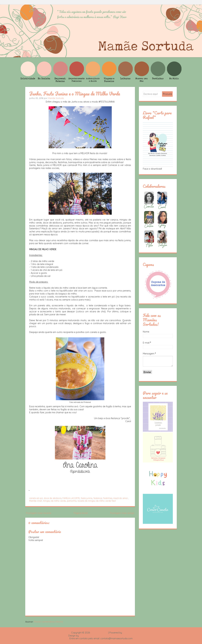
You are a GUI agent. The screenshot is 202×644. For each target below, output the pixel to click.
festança (98, 498)
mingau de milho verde (54, 501)
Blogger (127, 633)
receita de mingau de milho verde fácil (97, 501)
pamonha (72, 501)
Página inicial (81, 513)
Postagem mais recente (39, 513)
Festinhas (108, 498)
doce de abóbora (53, 498)
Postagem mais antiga (122, 513)
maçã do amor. (121, 498)
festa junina (87, 498)
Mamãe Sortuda (56, 98)
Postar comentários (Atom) (48, 622)
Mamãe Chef (36, 501)
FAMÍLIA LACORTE (71, 498)
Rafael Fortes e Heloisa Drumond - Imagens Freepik (107, 636)
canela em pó (36, 498)
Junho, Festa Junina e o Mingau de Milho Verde (75, 94)
